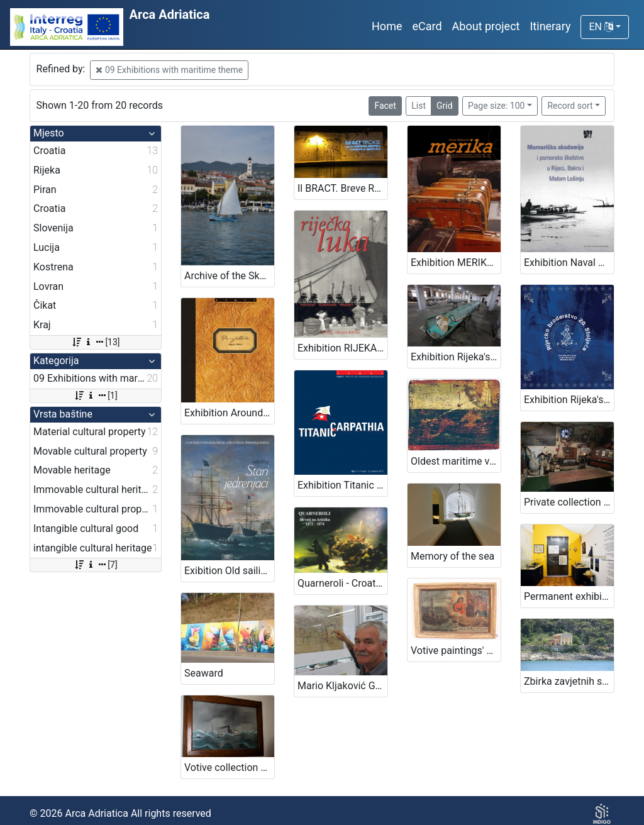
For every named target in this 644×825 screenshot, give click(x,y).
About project (486, 26)
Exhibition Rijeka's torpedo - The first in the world (456, 357)
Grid (445, 106)
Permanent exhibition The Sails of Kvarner (569, 596)
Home (387, 26)
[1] (95, 396)
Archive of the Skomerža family (229, 276)
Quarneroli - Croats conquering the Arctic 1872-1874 (342, 583)
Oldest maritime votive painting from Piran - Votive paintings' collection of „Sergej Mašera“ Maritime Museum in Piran (456, 461)
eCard (427, 26)
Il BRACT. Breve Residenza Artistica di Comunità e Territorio (342, 188)
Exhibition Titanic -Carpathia (342, 485)
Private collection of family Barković (569, 502)
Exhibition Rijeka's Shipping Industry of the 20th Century (569, 400)
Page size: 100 (497, 106)
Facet (385, 106)
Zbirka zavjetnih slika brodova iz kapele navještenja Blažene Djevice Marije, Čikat (569, 681)
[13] (95, 342)
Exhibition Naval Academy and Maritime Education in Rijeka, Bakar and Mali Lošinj (569, 263)
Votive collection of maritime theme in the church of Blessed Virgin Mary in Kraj (229, 767)
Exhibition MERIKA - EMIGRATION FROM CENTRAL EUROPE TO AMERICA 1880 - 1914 (456, 263)
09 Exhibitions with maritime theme (169, 70)
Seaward (204, 673)
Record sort (570, 106)
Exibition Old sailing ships (229, 571)
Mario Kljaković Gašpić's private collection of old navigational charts (342, 686)
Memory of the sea (452, 556)
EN (601, 27)
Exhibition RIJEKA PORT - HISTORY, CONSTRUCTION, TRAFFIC (342, 348)
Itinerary (550, 26)
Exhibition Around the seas (229, 413)
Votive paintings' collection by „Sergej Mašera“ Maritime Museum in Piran (456, 651)
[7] (95, 565)
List (419, 106)
